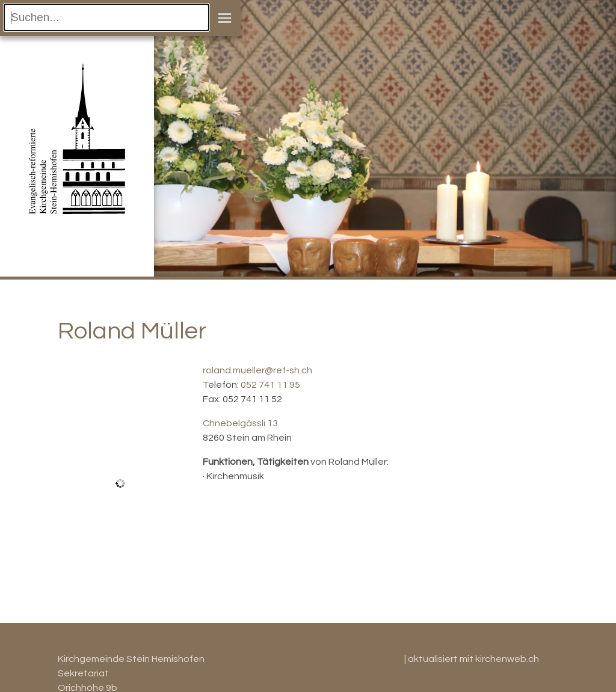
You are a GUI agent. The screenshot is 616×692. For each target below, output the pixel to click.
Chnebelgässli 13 (240, 423)
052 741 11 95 (270, 385)
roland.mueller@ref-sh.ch (257, 370)
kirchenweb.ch (507, 659)
